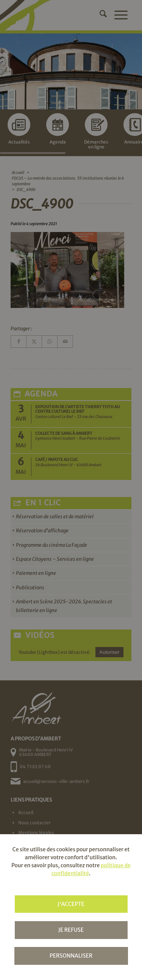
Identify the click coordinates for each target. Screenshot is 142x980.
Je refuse (71, 930)
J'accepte (71, 904)
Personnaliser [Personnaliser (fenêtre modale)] (71, 956)
